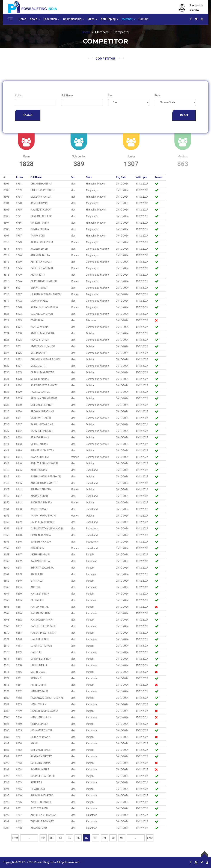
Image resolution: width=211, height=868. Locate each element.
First (15, 838)
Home (22, 19)
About (33, 19)
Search (28, 115)
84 (61, 838)
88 (96, 838)
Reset (184, 115)
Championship (72, 19)
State (158, 96)
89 (104, 838)
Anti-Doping (108, 19)
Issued (159, 177)
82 (43, 838)
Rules (91, 19)
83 (52, 838)
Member (127, 19)
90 (113, 838)
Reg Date (121, 177)
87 (87, 838)
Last (150, 838)
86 (78, 838)
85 (69, 838)
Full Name (67, 96)
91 (122, 838)
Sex (110, 96)
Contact (144, 19)
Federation (50, 19)
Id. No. (19, 96)
